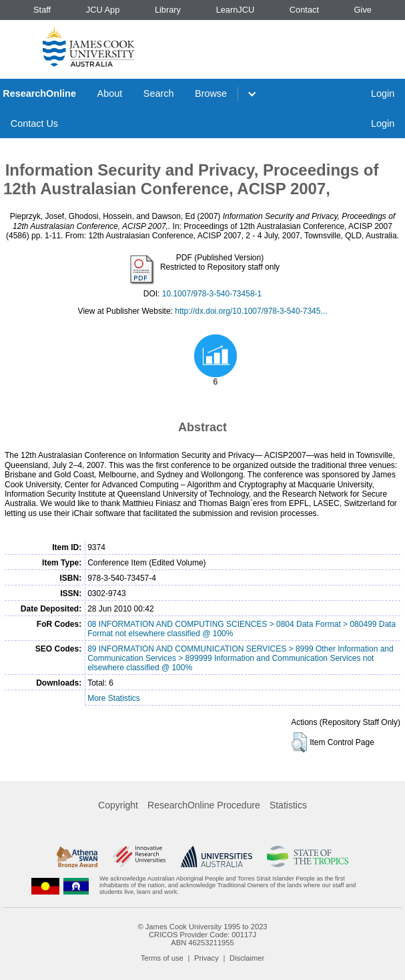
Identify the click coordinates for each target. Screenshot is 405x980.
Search (159, 93)
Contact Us (34, 124)
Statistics (288, 805)
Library (168, 10)
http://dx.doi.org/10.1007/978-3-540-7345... (251, 311)
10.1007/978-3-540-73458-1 (212, 294)
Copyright (118, 805)
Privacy (207, 958)
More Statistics (114, 698)
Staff (42, 10)
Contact (304, 10)
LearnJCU (236, 10)
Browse (211, 93)
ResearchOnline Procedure (204, 805)
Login (383, 93)
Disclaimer (247, 958)
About (110, 93)
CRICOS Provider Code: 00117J (202, 935)
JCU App (103, 10)
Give (363, 10)
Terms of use (162, 958)
